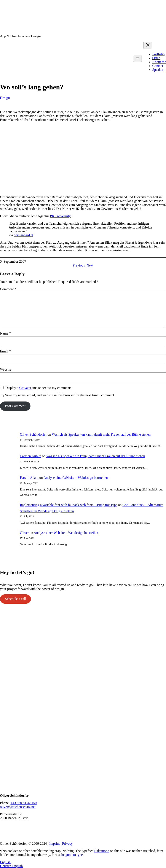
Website (6, 369)
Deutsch (6, 866)
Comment (8, 289)
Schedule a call (15, 599)
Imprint (54, 843)
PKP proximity (60, 216)
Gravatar (25, 388)
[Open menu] (137, 58)
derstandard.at (24, 235)
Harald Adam (29, 478)
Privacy (67, 843)
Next (90, 265)
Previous (79, 265)
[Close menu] (148, 45)
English (5, 862)
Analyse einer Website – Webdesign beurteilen (76, 478)
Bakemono (102, 851)
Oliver (24, 533)
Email (5, 351)
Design (5, 98)
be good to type (72, 855)
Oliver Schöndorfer (33, 434)
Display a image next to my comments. (39, 388)
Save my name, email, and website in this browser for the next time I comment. (60, 395)
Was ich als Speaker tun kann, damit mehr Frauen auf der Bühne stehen (101, 434)
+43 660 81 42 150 (23, 803)
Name (5, 333)
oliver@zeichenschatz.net (18, 807)
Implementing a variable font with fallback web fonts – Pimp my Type (69, 505)
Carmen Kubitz (30, 456)
